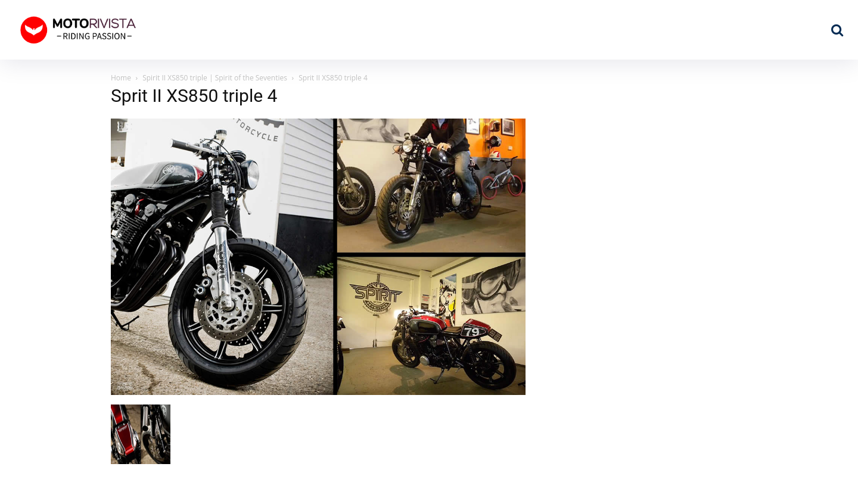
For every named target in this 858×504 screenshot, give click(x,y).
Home (121, 78)
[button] (837, 30)
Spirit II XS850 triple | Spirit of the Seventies (215, 78)
